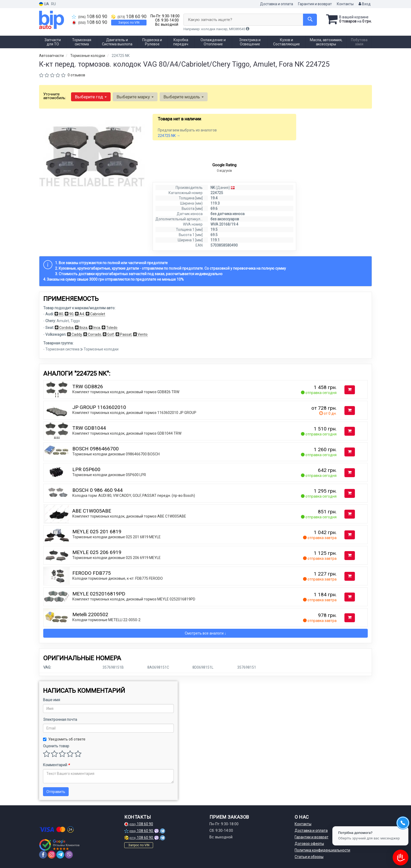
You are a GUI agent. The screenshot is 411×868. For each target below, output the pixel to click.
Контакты (345, 4)
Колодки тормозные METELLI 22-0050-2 (106, 620)
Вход (365, 4)
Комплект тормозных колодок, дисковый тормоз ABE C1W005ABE (129, 516)
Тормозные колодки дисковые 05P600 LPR (109, 475)
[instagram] (52, 855)
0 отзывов (76, 75)
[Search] (310, 20)
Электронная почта (60, 720)
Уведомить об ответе (64, 739)
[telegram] (60, 855)
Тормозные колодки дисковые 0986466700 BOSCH (116, 454)
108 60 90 (90, 17)
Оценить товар (56, 746)
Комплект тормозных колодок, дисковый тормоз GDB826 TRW (126, 392)
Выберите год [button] (91, 97)
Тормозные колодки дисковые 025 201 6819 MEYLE (117, 537)
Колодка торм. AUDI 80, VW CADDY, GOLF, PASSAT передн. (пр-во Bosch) (134, 496)
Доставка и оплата (277, 4)
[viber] (69, 855)
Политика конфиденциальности (322, 850)
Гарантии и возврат (312, 837)
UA (44, 4)
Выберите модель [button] (184, 97)
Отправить (56, 792)
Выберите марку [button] (135, 97)
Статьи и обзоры (309, 857)
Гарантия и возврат (315, 4)
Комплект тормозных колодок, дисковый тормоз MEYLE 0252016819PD (134, 599)
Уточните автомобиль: (55, 96)
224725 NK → (169, 136)
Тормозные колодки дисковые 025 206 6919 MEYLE (117, 558)
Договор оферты (309, 844)
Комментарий (56, 765)
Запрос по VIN (129, 23)
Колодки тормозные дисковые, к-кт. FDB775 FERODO (118, 578)
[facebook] (43, 855)
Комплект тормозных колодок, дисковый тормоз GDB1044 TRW (127, 433)
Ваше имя (52, 700)
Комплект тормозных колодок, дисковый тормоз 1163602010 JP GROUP (134, 413)
